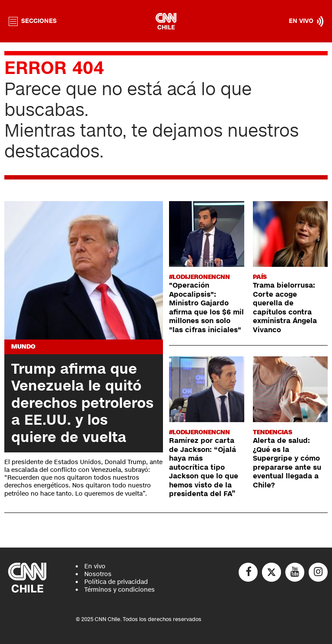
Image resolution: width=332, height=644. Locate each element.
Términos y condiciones (120, 590)
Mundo (23, 347)
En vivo (95, 566)
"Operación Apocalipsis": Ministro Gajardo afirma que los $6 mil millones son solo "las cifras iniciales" (206, 308)
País (260, 277)
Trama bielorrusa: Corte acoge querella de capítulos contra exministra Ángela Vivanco (285, 308)
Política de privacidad (116, 582)
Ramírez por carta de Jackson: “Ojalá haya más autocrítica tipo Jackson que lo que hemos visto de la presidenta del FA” (204, 467)
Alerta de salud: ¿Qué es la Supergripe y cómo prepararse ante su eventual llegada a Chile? (287, 463)
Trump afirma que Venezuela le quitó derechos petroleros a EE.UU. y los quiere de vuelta (82, 403)
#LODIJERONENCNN (200, 277)
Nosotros (98, 574)
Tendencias (273, 432)
